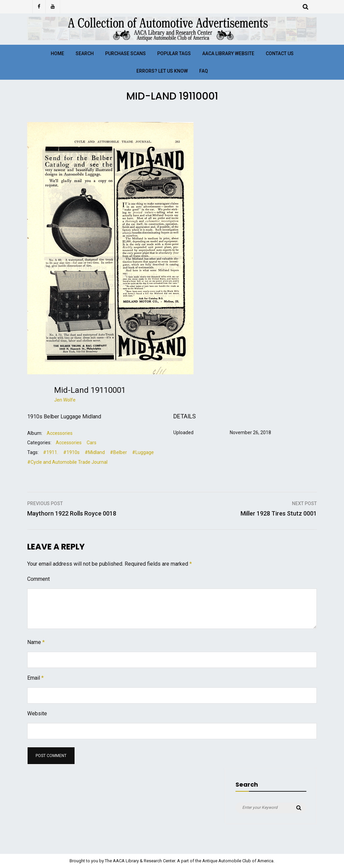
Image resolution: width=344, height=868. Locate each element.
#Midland (95, 452)
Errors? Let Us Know (162, 71)
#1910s (71, 452)
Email (35, 678)
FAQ (204, 71)
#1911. (51, 452)
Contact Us (280, 53)
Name (36, 642)
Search (85, 53)
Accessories (60, 433)
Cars (92, 443)
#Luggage (143, 452)
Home (57, 53)
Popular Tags (174, 53)
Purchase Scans (125, 53)
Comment (38, 579)
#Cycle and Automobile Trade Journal (67, 462)
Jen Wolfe (65, 400)
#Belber (118, 452)
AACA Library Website (228, 53)
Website (37, 713)
